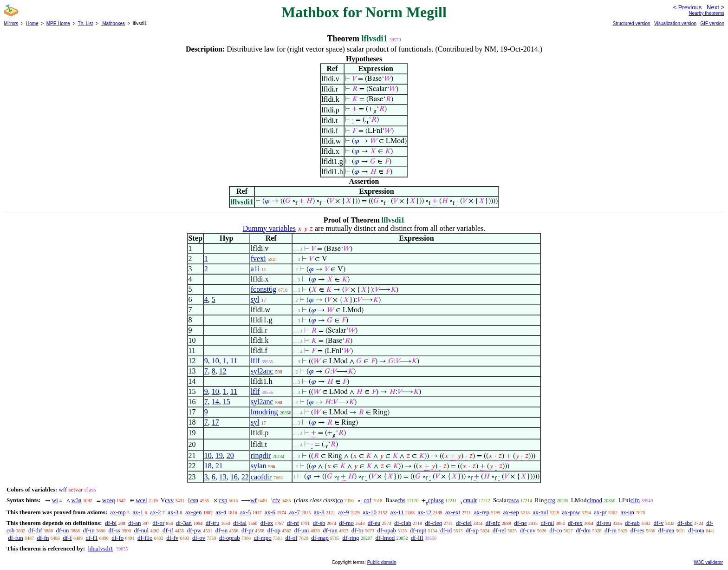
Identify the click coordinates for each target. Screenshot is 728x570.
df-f (67, 538)
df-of (291, 538)
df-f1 (92, 538)
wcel (141, 500)
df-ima (666, 530)
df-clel (464, 523)
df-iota (696, 530)
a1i (255, 269)
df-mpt (418, 530)
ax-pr (600, 512)
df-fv (172, 538)
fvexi (258, 259)
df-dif (35, 530)
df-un (62, 530)
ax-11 (397, 512)
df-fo (117, 538)
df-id (446, 530)
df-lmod (385, 538)
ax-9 (344, 512)
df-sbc (685, 523)
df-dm (583, 530)
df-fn (43, 538)
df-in (88, 530)
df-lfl (417, 538)
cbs (401, 500)
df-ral (547, 523)
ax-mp (118, 512)
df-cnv (527, 530)
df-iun (330, 530)
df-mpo (262, 538)
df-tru (213, 523)
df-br (357, 530)
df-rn (611, 530)
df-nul (141, 530)
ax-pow (571, 512)
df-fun (16, 538)
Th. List (86, 23)
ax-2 (155, 512)
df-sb (319, 523)
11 (234, 361)
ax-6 (270, 512)
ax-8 (319, 512)
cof (367, 500)
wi (55, 500)
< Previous (687, 7)
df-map (320, 538)
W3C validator (708, 562)
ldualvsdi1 (100, 548)
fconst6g (263, 289)
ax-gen (193, 512)
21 (219, 466)
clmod (595, 500)
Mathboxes (113, 23)
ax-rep (482, 512)
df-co (556, 530)
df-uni (302, 530)
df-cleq (433, 523)
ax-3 (173, 512)
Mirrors (11, 23)
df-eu (374, 523)
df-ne (520, 523)
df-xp (472, 530)
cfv (276, 500)
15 (227, 402)
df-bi (111, 523)
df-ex (267, 523)
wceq (108, 500)
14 (215, 402)
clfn (635, 500)
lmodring (264, 412)
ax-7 (295, 512)
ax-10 (370, 512)
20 (230, 455)
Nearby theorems (706, 13)
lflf (255, 361)
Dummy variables (269, 228)
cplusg (436, 500)
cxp (223, 500)
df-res (637, 530)
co (340, 500)
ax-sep (511, 512)
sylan (259, 466)
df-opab (387, 530)
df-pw (194, 530)
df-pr (247, 530)
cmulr (470, 500)
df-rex (575, 523)
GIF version (712, 23)
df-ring (351, 538)
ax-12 (425, 512)
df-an (134, 523)
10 (215, 361)
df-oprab (230, 538)
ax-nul (540, 512)
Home (32, 23)
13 (223, 477)
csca (513, 500)
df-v (659, 523)
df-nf (293, 523)
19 (219, 455)
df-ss (114, 530)
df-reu (604, 523)
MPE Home (58, 23)
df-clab (403, 523)
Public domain (382, 562)
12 (223, 371)
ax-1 (138, 512)
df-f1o (145, 538)
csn (194, 500)
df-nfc (493, 523)
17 (215, 422)
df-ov (199, 538)
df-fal (240, 523)
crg (551, 500)
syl (255, 299)
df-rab (632, 523)
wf (253, 500)
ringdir (261, 455)
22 (245, 477)
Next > (715, 7)
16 (234, 477)
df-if (168, 530)
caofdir (261, 477)
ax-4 (221, 512)
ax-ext (453, 512)
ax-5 (245, 512)
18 (208, 466)
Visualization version (675, 23)
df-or (158, 523)
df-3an (184, 523)
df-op (274, 530)
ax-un (627, 512)
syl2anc (262, 371)
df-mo (346, 523)
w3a (77, 500)
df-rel (499, 530)
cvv (169, 500)
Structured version (631, 23)
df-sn (222, 530)
